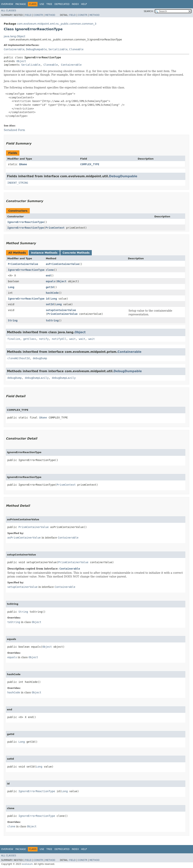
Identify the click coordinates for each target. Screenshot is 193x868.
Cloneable (76, 49)
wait (73, 339)
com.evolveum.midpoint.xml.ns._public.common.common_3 (57, 24)
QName (23, 164)
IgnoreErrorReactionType (26, 222)
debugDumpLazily (37, 378)
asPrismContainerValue (62, 264)
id (47, 299)
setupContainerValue (61, 310)
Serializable (58, 49)
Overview (7, 4)
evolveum (27, 864)
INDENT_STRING (18, 183)
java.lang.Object (15, 36)
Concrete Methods (76, 253)
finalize (14, 339)
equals (51, 281)
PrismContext (55, 228)
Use (42, 4)
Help (84, 4)
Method (50, 15)
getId (50, 287)
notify (44, 339)
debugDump (40, 358)
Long (11, 287)
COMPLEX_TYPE (90, 164)
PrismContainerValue (23, 264)
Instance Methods (44, 253)
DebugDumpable (36, 49)
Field (28, 15)
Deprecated (62, 4)
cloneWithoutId (18, 358)
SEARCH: (149, 11)
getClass (29, 339)
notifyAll (59, 339)
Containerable (14, 49)
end (48, 275)
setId (50, 304)
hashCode (52, 293)
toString (52, 320)
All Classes (9, 11)
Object (21, 61)
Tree (49, 4)
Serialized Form (14, 130)
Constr (38, 15)
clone (50, 270)
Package (21, 4)
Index (75, 4)
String (13, 320)
